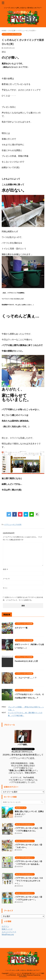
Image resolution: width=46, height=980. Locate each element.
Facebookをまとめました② (26, 661)
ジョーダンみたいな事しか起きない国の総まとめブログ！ (23, 966)
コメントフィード (9, 932)
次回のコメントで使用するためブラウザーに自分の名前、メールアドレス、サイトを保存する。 (23, 599)
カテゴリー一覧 (21, 628)
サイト (5, 588)
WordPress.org (8, 934)
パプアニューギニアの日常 (13, 525)
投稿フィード (7, 929)
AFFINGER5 (23, 973)
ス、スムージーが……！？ (26, 678)
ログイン (5, 926)
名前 (5, 569)
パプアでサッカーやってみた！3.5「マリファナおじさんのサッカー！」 (29, 881)
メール (6, 579)
